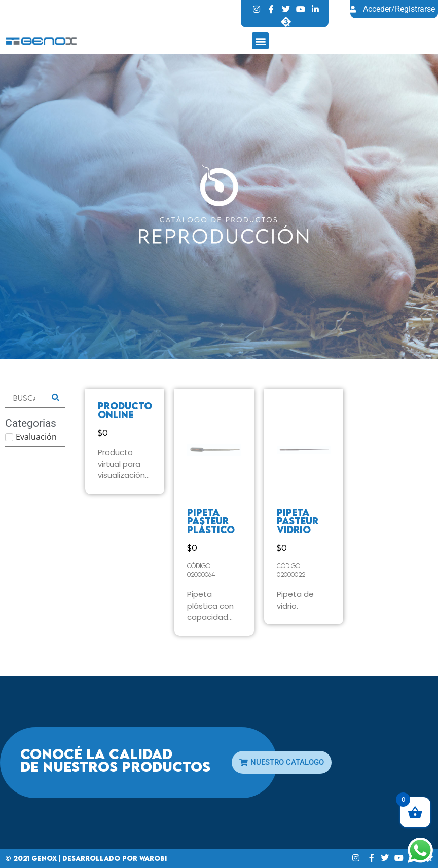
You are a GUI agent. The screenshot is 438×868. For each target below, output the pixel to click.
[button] (260, 41)
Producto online (125, 410)
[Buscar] (24, 398)
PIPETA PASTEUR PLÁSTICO (211, 521)
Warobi (153, 858)
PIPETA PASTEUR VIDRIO (298, 521)
